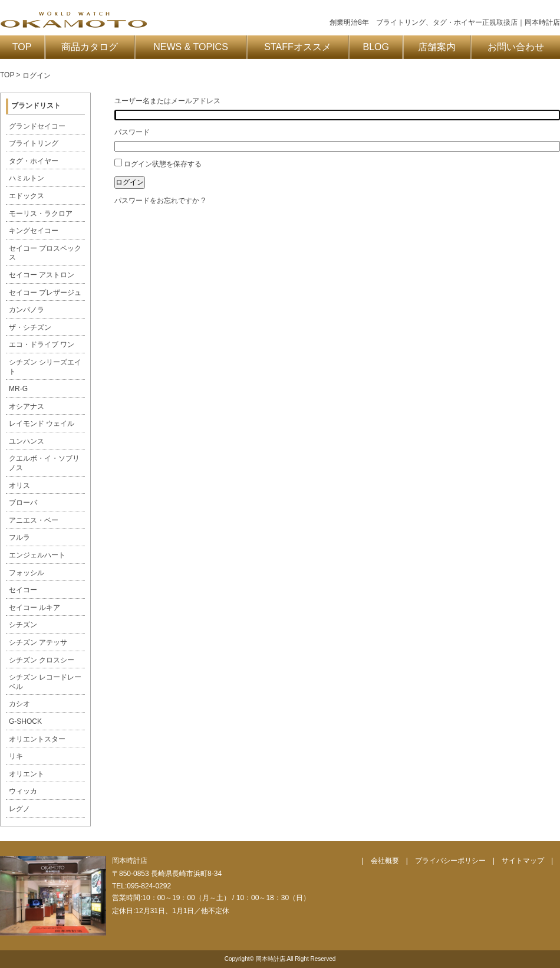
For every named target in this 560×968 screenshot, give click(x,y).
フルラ (19, 537)
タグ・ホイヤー (34, 161)
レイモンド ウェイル (42, 424)
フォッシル (27, 573)
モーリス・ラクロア (41, 214)
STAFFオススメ (297, 47)
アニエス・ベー (34, 520)
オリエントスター (37, 739)
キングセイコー (34, 231)
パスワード (132, 132)
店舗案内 (437, 47)
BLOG (376, 47)
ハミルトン (27, 178)
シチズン (23, 625)
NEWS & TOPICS (191, 47)
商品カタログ (90, 47)
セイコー (23, 590)
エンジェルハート (37, 555)
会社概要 (385, 861)
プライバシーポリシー (450, 861)
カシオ (19, 704)
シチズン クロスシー (42, 660)
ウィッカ (23, 791)
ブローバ (23, 503)
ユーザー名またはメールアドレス (167, 101)
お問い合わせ (516, 47)
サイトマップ (523, 861)
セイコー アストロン (42, 275)
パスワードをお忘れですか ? (160, 201)
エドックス (27, 196)
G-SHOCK (25, 721)
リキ (16, 756)
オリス (19, 485)
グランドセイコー (37, 126)
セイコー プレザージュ (45, 293)
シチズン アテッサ (38, 642)
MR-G (18, 389)
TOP (22, 47)
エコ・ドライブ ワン (42, 344)
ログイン (130, 182)
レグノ (19, 809)
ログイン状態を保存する (163, 164)
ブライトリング (34, 143)
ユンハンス (27, 441)
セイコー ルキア (34, 608)
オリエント (27, 774)
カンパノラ (27, 310)
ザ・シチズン (30, 327)
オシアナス (27, 406)
